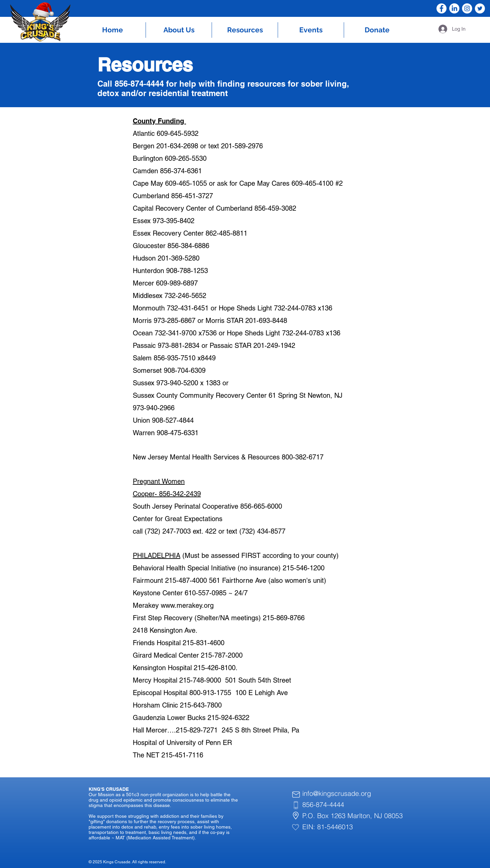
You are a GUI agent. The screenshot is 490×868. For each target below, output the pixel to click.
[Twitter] (480, 8)
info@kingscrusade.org (337, 793)
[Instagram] (467, 8)
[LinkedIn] (454, 8)
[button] (179, 30)
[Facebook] (441, 8)
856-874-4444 (323, 804)
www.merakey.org (187, 605)
